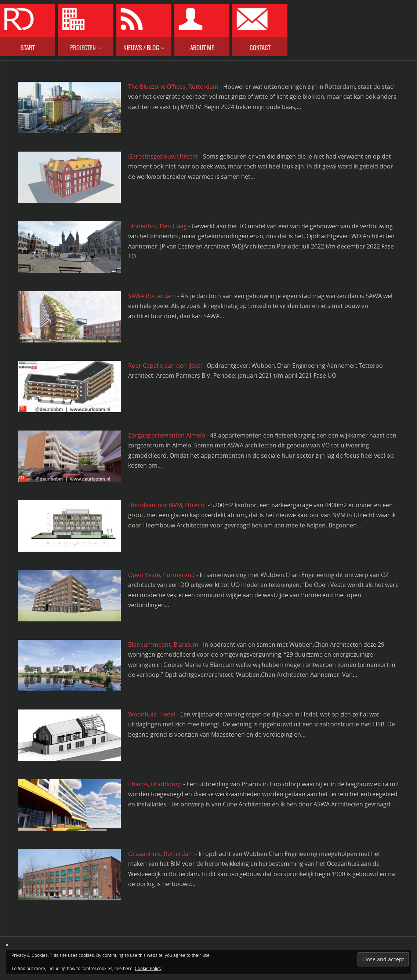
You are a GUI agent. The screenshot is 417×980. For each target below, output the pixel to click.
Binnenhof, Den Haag (157, 226)
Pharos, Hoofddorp (155, 784)
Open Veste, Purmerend (162, 575)
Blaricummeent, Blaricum (163, 645)
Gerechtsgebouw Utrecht (163, 156)
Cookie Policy (148, 968)
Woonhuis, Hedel (152, 714)
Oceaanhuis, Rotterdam (161, 854)
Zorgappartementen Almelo (167, 435)
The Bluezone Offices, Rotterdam (173, 87)
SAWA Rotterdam (152, 296)
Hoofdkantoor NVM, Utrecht (167, 505)
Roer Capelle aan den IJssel (165, 366)
